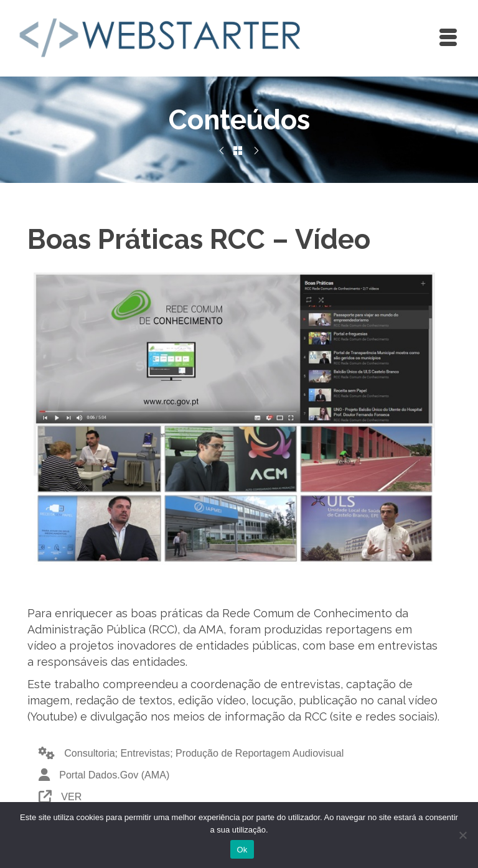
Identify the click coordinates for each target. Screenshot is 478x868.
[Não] (462, 835)
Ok (242, 850)
